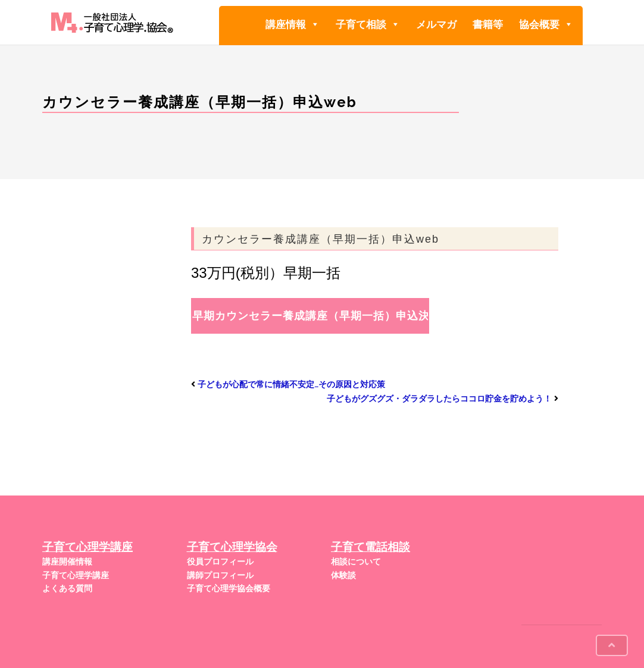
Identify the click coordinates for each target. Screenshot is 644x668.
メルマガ (436, 24)
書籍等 (488, 24)
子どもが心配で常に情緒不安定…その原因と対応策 (291, 384)
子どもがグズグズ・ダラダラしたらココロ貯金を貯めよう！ (439, 399)
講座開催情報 (67, 562)
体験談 (343, 575)
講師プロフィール (220, 575)
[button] (315, 24)
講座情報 (293, 24)
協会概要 (546, 24)
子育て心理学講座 (76, 575)
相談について (356, 562)
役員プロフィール (220, 562)
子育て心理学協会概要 (229, 588)
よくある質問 (67, 588)
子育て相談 (368, 24)
